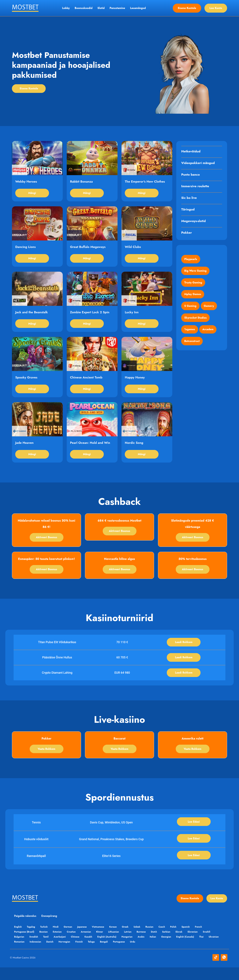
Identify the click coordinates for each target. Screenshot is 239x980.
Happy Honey (135, 384)
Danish (67, 954)
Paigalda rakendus (25, 929)
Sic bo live (189, 198)
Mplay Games (193, 296)
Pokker (187, 233)
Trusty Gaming (193, 284)
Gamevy (210, 309)
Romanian (35, 954)
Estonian (59, 944)
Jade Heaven (25, 451)
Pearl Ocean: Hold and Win (91, 451)
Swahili (214, 944)
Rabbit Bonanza (82, 183)
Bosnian (44, 944)
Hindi (58, 939)
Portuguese (139, 954)
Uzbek (142, 939)
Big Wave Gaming (196, 272)
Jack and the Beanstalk (32, 317)
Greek (130, 939)
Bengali (123, 954)
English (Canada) (192, 949)
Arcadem (209, 333)
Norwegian (82, 954)
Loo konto (216, 8)
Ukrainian (19, 954)
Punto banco (191, 175)
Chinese (78, 949)
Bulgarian (19, 949)
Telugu (110, 954)
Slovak (185, 944)
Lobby (66, 8)
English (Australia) (110, 949)
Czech (168, 939)
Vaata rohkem (46, 760)
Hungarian (131, 949)
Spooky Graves (27, 384)
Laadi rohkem (184, 652)
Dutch (159, 944)
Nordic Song (134, 451)
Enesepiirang (50, 929)
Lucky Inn (132, 317)
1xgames (190, 333)
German (70, 939)
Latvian (132, 944)
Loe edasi (194, 833)
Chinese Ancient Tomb (87, 384)
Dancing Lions (26, 250)
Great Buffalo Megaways (88, 250)
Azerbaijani (62, 949)
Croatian (73, 944)
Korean (117, 939)
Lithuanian (117, 944)
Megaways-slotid (194, 221)
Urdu (153, 954)
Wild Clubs (133, 250)
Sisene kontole (187, 8)
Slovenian (200, 944)
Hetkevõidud (191, 152)
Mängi (32, 195)
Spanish (193, 939)
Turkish (45, 939)
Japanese (85, 939)
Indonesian (52, 954)
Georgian (172, 949)
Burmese (146, 944)
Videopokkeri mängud (199, 163)
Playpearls (191, 260)
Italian (158, 949)
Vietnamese (102, 939)
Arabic (146, 949)
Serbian (172, 944)
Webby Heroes (26, 183)
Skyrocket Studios (196, 321)
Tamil (47, 949)
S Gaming (191, 309)
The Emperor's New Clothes (146, 183)
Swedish (35, 949)
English (18, 939)
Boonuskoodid (84, 8)
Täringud (188, 210)
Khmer (103, 944)
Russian (155, 939)
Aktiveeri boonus (46, 546)
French (207, 939)
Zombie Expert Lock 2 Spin (90, 317)
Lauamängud (138, 8)
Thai (208, 949)
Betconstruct (192, 346)
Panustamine (117, 8)
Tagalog (32, 939)
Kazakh (91, 949)
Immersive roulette (196, 187)
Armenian (88, 944)
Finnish (97, 954)
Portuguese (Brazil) (24, 944)
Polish (180, 939)
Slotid (101, 8)
